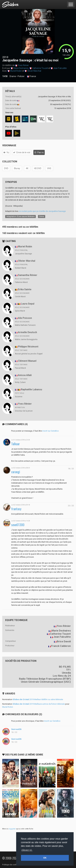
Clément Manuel (27, 361)
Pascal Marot (20, 368)
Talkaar (15, 444)
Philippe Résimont (28, 347)
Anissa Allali (25, 375)
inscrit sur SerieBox (50, 431)
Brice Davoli (64, 641)
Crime (42, 216)
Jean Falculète (60, 68)
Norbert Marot (21, 268)
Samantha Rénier (28, 275)
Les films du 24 (62, 676)
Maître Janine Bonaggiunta (26, 339)
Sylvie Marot (20, 311)
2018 (5, 57)
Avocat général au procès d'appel (29, 354)
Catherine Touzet (40, 68)
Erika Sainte (25, 289)
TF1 (68, 670)
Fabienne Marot (21, 282)
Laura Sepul (28, 304)
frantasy (16, 509)
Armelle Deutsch (27, 332)
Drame (13, 76)
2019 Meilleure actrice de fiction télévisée (39, 704)
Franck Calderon (61, 646)
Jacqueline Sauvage (23, 254)
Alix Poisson (25, 318)
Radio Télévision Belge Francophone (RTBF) (45, 679)
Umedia (66, 673)
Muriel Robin (16, 71)
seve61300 (18, 525)
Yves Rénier (23, 65)
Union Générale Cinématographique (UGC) (46, 682)
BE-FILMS (65, 667)
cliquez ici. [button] (27, 850)
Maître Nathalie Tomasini (25, 325)
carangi (16, 472)
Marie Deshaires (21, 68)
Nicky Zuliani (20, 382)
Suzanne (19, 397)
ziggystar (12, 829)
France (31, 76)
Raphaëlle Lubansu (31, 389)
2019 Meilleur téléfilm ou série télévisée (38, 699)
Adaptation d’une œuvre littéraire (20, 216)
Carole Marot (20, 297)
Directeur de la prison (24, 411)
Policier (21, 76)
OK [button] (45, 858)
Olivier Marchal (34, 71)
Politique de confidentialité (13, 865)
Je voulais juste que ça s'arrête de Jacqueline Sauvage (42, 211)
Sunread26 (16, 729)
